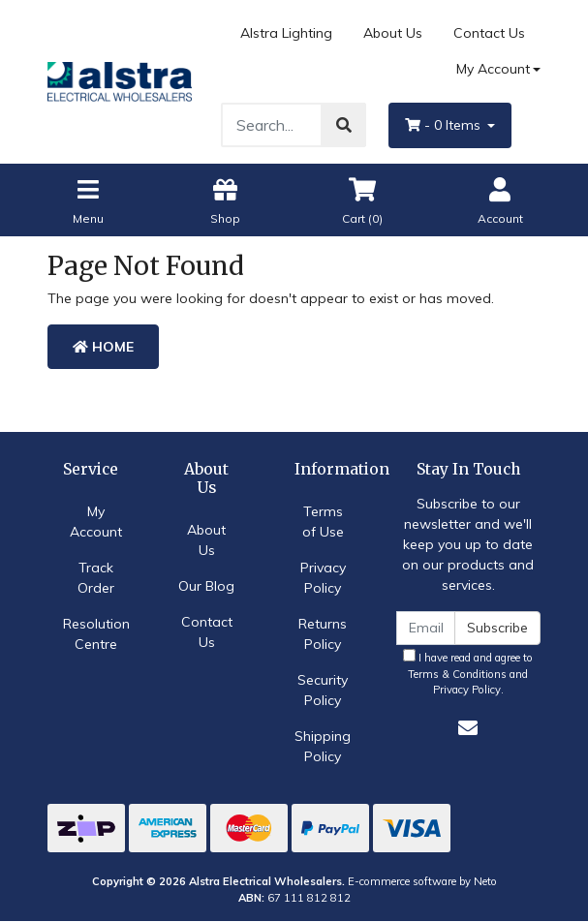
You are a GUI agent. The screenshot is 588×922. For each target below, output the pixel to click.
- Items (445, 125)
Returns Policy (323, 634)
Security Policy (323, 690)
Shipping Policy (323, 746)
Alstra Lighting (286, 33)
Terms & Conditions (457, 674)
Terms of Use (323, 522)
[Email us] (468, 728)
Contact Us (489, 33)
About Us (393, 33)
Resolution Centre (96, 634)
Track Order (96, 578)
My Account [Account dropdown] (493, 69)
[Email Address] (426, 628)
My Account (96, 522)
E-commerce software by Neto (422, 881)
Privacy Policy (323, 578)
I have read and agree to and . (468, 673)
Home (103, 347)
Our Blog (206, 586)
